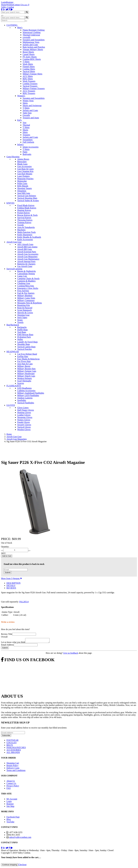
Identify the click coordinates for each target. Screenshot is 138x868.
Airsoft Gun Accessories (28, 254)
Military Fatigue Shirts (32, 74)
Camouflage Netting (26, 274)
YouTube (10, 823)
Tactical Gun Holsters (27, 196)
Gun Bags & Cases (25, 169)
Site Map (10, 807)
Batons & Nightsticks (27, 271)
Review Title (7, 634)
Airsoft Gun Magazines (27, 257)
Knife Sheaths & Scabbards (29, 237)
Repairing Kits (24, 305)
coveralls (27, 37)
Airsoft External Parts (27, 252)
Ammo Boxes (23, 159)
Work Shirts (28, 64)
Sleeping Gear (23, 315)
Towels (20, 322)
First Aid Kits (23, 291)
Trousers (26, 135)
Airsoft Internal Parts (26, 261)
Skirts (25, 103)
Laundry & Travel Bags (27, 342)
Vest (25, 123)
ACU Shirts (28, 76)
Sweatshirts (28, 140)
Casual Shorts (29, 54)
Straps (20, 320)
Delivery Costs (13, 769)
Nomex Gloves (24, 420)
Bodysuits (27, 154)
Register (10, 2)
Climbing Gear (24, 283)
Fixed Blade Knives (26, 205)
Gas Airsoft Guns (25, 266)
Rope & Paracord (25, 308)
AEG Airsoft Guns (25, 244)
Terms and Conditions (16, 771)
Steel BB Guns (24, 193)
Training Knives (24, 222)
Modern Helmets (25, 378)
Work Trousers (29, 81)
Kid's (19, 120)
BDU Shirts (28, 79)
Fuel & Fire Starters (26, 293)
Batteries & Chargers (26, 264)
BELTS (10, 746)
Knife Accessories (25, 240)
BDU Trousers (29, 93)
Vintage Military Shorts (33, 49)
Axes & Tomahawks (26, 227)
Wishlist (10, 5)
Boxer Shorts (28, 52)
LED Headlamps (24, 388)
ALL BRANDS (13, 753)
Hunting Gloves (24, 412)
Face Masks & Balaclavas (28, 359)
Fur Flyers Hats (24, 361)
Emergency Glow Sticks (28, 288)
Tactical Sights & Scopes (28, 201)
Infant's (20, 144)
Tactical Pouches (25, 349)
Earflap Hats (23, 356)
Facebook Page (13, 818)
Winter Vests (28, 101)
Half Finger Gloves (26, 410)
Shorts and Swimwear (32, 106)
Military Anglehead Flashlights (31, 393)
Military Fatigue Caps (27, 371)
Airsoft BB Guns (25, 249)
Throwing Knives (25, 220)
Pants (25, 152)
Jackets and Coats (30, 45)
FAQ (9, 789)
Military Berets (24, 366)
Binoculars (22, 162)
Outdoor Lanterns (25, 398)
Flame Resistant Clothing (34, 30)
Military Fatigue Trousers (34, 88)
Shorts (25, 130)
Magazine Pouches (25, 179)
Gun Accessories (24, 166)
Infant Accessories (31, 147)
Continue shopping (10, 865)
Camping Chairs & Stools (28, 278)
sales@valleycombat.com (20, 838)
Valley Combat (8, 7)
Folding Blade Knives (27, 208)
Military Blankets (25, 296)
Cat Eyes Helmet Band (27, 354)
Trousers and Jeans (31, 118)
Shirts (25, 132)
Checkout (22, 865)
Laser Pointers (23, 176)
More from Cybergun (12, 578)
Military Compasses (26, 300)
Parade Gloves (24, 422)
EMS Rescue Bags (25, 335)
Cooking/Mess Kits (26, 286)
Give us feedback (71, 654)
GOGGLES (12, 743)
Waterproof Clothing (32, 32)
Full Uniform (28, 142)
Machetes (21, 230)
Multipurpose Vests (31, 42)
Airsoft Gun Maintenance (28, 259)
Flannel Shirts (29, 67)
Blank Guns (22, 164)
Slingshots (22, 191)
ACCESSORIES (14, 751)
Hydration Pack (24, 337)
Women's (21, 96)
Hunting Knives (24, 210)
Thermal (26, 125)
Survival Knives (24, 218)
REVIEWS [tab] (11, 588)
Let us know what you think (13, 643)
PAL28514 (24, 602)
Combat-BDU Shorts (32, 59)
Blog (9, 820)
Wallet (20, 339)
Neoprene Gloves (25, 417)
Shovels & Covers (25, 313)
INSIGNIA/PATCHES (16, 748)
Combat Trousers (30, 84)
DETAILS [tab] (11, 585)
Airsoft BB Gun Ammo (27, 247)
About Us (11, 782)
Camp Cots (22, 276)
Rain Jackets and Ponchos (34, 47)
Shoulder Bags (24, 344)
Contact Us (18, 5)
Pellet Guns (22, 183)
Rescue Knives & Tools (27, 215)
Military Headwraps (26, 373)
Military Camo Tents (26, 298)
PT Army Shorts (30, 57)
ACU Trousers (29, 91)
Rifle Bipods (23, 186)
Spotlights (22, 400)
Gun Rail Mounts (25, 174)
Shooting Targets (25, 188)
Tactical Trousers (30, 86)
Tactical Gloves (24, 427)
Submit (8, 572)
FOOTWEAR (12, 741)
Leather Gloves (24, 415)
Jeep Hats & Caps (25, 364)
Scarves (21, 383)
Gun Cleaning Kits (25, 171)
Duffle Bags (22, 330)
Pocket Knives (24, 213)
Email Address (7, 646)
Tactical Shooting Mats (27, 198)
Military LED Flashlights (28, 395)
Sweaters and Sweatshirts (34, 40)
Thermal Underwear (31, 35)
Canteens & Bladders (26, 281)
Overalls (26, 115)
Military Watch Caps (26, 376)
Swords (20, 225)
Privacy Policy (13, 787)
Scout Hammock (24, 310)
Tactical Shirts (29, 71)
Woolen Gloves (24, 430)
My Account (12, 800)
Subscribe (6, 736)
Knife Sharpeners (25, 235)
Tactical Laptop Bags (26, 347)
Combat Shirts (29, 69)
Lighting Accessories (26, 391)
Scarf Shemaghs (24, 381)
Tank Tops (27, 113)
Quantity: (5, 547)
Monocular (22, 181)
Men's (20, 28)
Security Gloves (24, 425)
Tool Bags (22, 332)
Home (4, 5)
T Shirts (26, 62)
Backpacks (22, 327)
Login (4, 2)
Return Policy (12, 766)
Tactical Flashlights (26, 403)
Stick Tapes (22, 317)
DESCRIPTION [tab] (13, 583)
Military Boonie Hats (26, 369)
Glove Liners (23, 408)
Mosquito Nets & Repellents (30, 303)
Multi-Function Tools (26, 232)
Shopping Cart (13, 764)
